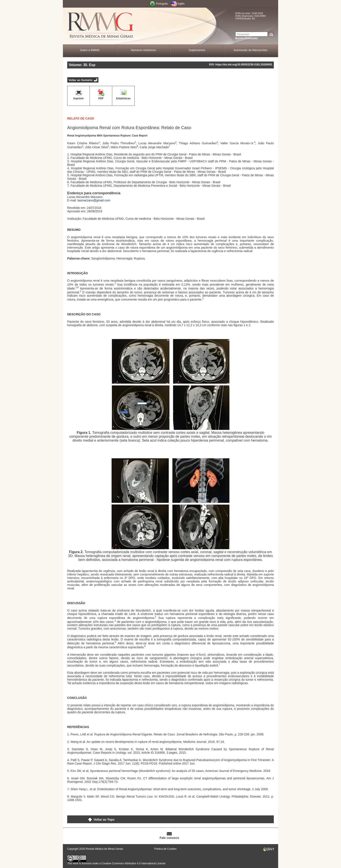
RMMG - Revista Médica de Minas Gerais (101, 26)
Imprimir (79, 98)
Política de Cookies (165, 849)
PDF (101, 98)
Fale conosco (169, 838)
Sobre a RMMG (90, 50)
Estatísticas (123, 98)
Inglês (181, 4)
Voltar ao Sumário (80, 80)
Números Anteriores (143, 50)
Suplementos (197, 50)
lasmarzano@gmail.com (94, 200)
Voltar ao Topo (104, 820)
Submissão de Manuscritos (251, 50)
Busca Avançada (247, 38)
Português (162, 4)
